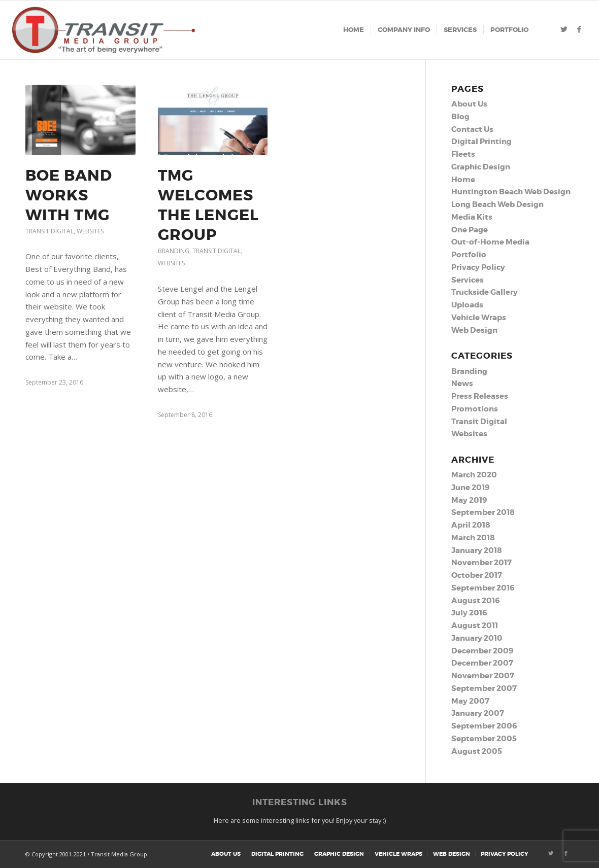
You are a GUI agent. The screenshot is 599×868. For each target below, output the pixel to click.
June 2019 (470, 488)
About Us (469, 104)
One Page (470, 230)
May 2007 (470, 701)
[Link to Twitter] (564, 29)
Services (468, 280)
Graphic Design (481, 167)
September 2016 (483, 588)
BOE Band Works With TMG (69, 195)
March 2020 (474, 475)
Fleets (463, 154)
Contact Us (472, 129)
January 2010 (477, 638)
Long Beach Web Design (497, 204)
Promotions (475, 409)
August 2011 (475, 626)
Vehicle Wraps (479, 318)
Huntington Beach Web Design (511, 192)
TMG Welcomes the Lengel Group (208, 205)
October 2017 (477, 575)
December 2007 (482, 663)
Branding (174, 251)
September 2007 (484, 688)
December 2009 (482, 651)
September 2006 (484, 726)
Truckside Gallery (485, 292)
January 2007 (478, 713)
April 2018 (471, 525)
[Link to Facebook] (579, 29)
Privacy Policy (478, 267)
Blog (460, 117)
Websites (90, 231)
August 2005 (477, 751)
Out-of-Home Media (490, 242)
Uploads (467, 305)
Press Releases (480, 396)
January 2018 (477, 550)
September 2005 (484, 739)
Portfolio (469, 255)
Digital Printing (481, 142)
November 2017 (481, 563)
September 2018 (483, 512)
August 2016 (475, 601)
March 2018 (473, 538)
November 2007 (483, 676)
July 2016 (469, 613)
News (462, 384)
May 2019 (469, 500)
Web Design (474, 330)
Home (463, 180)
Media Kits (472, 217)
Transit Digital (49, 231)
